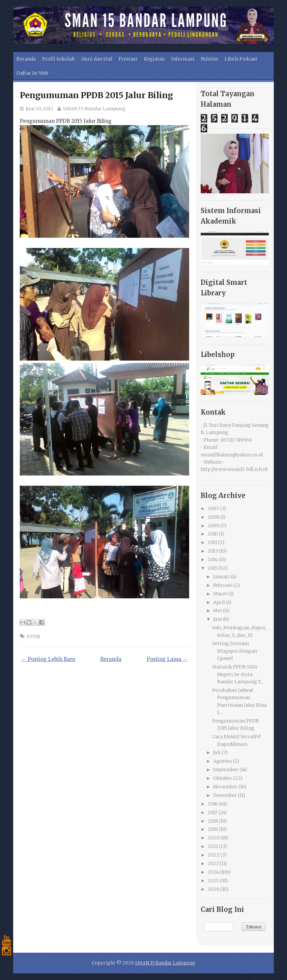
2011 (212, 542)
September (226, 770)
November (225, 787)
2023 (213, 863)
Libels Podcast (241, 59)
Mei (218, 611)
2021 (213, 846)
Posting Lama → (167, 659)
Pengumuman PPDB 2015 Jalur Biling (96, 95)
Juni (218, 619)
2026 (214, 889)
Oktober (223, 778)
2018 (213, 821)
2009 (214, 526)
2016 (213, 804)
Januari (222, 577)
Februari (223, 585)
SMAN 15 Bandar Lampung (94, 109)
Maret (220, 594)
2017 (213, 812)
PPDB (33, 637)
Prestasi (128, 59)
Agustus (223, 761)
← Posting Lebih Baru (48, 659)
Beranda (26, 59)
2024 (213, 872)
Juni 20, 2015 (40, 109)
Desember (225, 795)
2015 (213, 568)
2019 (213, 829)
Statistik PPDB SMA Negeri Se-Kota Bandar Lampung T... (238, 674)
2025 (213, 881)
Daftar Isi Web (32, 73)
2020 (214, 838)
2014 (213, 559)
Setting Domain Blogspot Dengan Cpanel (235, 651)
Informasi (183, 59)
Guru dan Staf (97, 59)
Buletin (210, 59)
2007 (213, 508)
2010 (213, 534)
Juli (217, 752)
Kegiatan (154, 59)
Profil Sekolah (58, 59)
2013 (213, 551)
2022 (214, 855)
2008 (213, 517)
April (219, 602)
